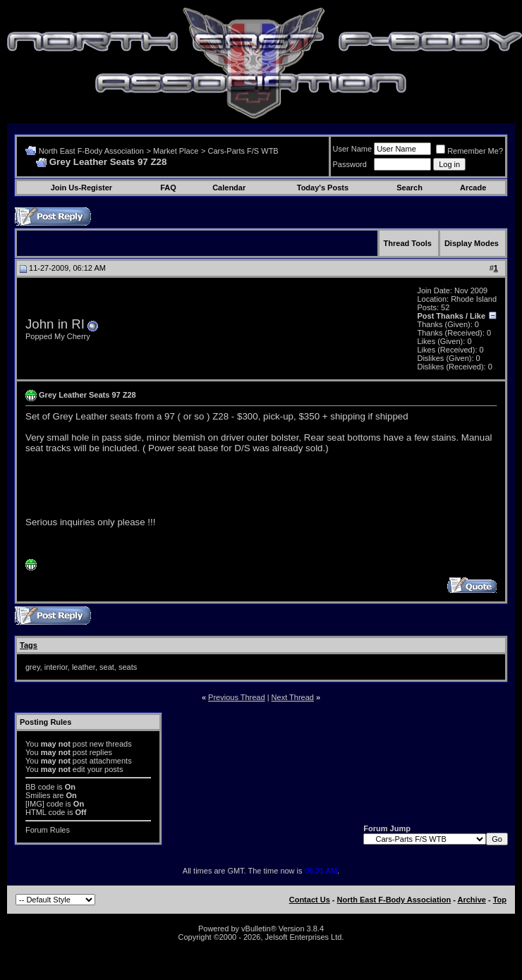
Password (350, 164)
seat (107, 667)
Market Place (176, 151)
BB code (40, 787)
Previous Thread (237, 697)
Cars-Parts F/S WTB (243, 151)
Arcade (473, 188)
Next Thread (293, 697)
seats (128, 667)
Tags (29, 645)
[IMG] (35, 804)
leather (84, 667)
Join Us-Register (81, 188)
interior (56, 667)
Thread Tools (408, 243)
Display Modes (472, 243)
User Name (353, 149)
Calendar (229, 188)
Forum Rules (48, 830)
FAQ (168, 188)
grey (33, 667)
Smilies (38, 795)
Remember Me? (469, 151)
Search (409, 188)
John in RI (55, 324)
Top (500, 900)
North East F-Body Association (91, 151)
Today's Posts (323, 188)
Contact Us (310, 900)
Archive (472, 900)
